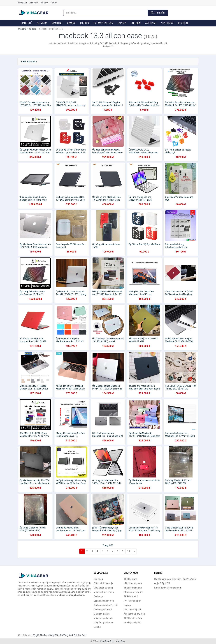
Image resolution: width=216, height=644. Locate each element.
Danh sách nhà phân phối (106, 605)
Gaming (71, 23)
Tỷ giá (36, 635)
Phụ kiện (183, 23)
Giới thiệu (44, 3)
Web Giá (73, 635)
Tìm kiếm (158, 13)
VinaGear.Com (107, 641)
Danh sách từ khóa (103, 609)
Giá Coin (82, 635)
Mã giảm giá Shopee (103, 623)
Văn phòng (167, 23)
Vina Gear (120, 641)
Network (42, 23)
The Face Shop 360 (49, 635)
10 (129, 551)
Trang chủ (22, 3)
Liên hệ (54, 3)
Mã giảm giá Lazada (103, 618)
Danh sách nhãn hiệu (104, 601)
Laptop (122, 23)
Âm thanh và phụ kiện (134, 614)
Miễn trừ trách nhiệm (104, 592)
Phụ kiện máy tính (132, 623)
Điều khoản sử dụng (103, 588)
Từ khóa (32, 29)
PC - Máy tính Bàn (103, 23)
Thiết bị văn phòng (133, 618)
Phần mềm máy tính (134, 592)
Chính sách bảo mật (103, 583)
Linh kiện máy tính (133, 609)
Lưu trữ (85, 23)
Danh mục (33, 3)
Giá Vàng (64, 635)
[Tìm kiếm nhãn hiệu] (106, 13)
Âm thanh (151, 23)
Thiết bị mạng (131, 579)
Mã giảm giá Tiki (102, 614)
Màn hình (57, 23)
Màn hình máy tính (133, 583)
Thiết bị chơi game (133, 588)
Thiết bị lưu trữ (131, 596)
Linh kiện (136, 23)
